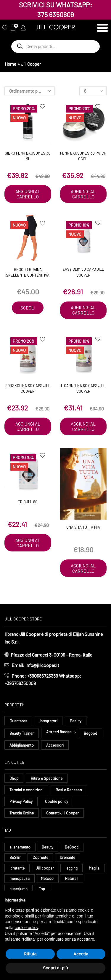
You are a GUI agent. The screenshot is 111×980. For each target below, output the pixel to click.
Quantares (18, 721)
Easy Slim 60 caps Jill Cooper (83, 272)
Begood (90, 733)
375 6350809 (56, 15)
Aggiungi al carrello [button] (28, 194)
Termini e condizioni (26, 790)
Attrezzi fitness (59, 732)
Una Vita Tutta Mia (83, 527)
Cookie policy (57, 801)
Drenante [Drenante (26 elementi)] (67, 857)
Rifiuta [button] (30, 954)
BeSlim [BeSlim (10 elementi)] (15, 857)
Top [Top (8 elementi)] (42, 889)
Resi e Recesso (69, 790)
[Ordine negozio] (30, 91)
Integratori (49, 721)
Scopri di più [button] (55, 968)
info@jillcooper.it (42, 665)
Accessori (55, 745)
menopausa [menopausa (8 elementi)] (20, 878)
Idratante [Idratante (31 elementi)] (17, 868)
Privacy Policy (21, 801)
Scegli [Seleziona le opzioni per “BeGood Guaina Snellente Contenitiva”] (28, 308)
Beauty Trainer (22, 733)
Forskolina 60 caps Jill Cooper (28, 389)
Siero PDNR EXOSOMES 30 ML (28, 156)
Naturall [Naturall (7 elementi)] (72, 878)
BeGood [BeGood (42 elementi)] (72, 847)
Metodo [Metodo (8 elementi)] (47, 878)
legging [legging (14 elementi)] (71, 868)
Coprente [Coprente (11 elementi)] (40, 857)
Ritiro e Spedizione (47, 778)
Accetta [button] (81, 954)
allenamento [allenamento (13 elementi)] (20, 847)
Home (11, 64)
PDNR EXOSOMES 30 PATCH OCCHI (83, 156)
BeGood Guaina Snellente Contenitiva (28, 272)
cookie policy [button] (26, 928)
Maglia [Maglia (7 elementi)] (94, 868)
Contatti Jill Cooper (62, 813)
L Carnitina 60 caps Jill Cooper (83, 389)
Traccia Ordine (22, 813)
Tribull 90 (28, 502)
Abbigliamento (22, 745)
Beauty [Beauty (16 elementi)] (48, 847)
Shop (14, 778)
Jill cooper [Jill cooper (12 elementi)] (45, 868)
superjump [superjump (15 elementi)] (18, 889)
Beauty (76, 721)
